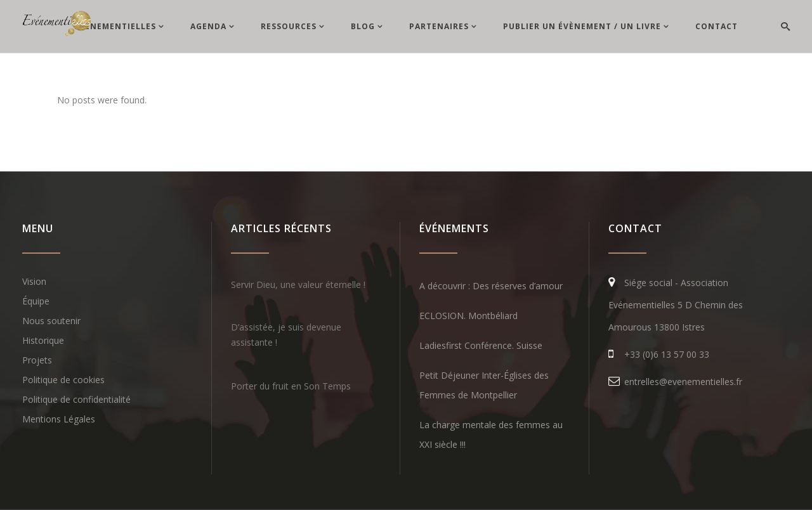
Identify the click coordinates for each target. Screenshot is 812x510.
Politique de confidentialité (76, 399)
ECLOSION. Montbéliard (468, 316)
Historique (43, 340)
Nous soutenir (51, 321)
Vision (34, 281)
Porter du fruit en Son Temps (291, 386)
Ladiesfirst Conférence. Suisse (481, 345)
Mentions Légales (59, 419)
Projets (37, 360)
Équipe (36, 301)
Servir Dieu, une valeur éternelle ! (298, 284)
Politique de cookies (63, 380)
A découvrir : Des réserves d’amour (491, 286)
